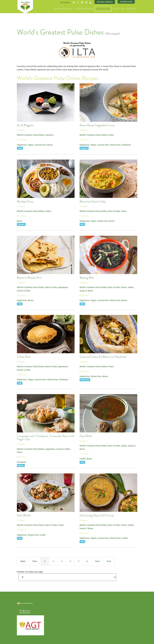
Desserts (47, 134)
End (109, 560)
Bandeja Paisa (25, 201)
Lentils (82, 454)
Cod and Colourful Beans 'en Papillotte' (103, 356)
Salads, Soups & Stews (127, 445)
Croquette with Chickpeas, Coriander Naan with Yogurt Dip (46, 437)
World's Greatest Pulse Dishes (30, 134)
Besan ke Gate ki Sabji (93, 201)
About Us (132, 8)
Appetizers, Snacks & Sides (54, 448)
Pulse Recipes (106, 8)
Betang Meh (87, 277)
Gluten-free (112, 144)
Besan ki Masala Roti (29, 277)
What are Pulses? (70, 8)
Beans (47, 144)
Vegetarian (21, 144)
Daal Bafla (86, 435)
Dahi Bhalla (24, 515)
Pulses (25, 7)
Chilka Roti (24, 356)
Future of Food (89, 8)
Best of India (111, 210)
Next (97, 560)
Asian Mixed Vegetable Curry (97, 125)
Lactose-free (38, 144)
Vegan (30, 144)
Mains (108, 134)
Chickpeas (122, 144)
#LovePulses (68, 2)
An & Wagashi (25, 125)
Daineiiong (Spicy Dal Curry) (97, 515)
